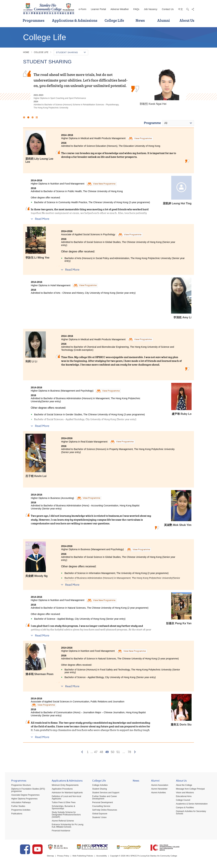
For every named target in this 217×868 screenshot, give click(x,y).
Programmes (34, 20)
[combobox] (178, 123)
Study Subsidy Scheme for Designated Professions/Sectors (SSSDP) (64, 815)
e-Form (82, 9)
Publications (14, 814)
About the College (181, 786)
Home (26, 52)
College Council (181, 801)
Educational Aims (181, 797)
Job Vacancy (151, 9)
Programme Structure (19, 786)
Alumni (164, 20)
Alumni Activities (156, 793)
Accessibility (109, 858)
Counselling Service (99, 807)
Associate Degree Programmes (23, 796)
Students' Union (97, 818)
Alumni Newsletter (157, 790)
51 (118, 752)
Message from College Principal (188, 790)
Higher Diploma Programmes (22, 799)
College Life (114, 20)
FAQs (136, 9)
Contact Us (168, 9)
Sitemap (55, 858)
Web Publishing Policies (89, 858)
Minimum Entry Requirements (63, 786)
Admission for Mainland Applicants (65, 793)
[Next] (135, 752)
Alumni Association (157, 786)
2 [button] (28, 117)
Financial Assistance (59, 831)
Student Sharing (97, 790)
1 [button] (24, 117)
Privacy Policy (69, 858)
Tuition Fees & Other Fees (61, 803)
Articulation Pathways (19, 803)
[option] (108, 90)
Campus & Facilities (182, 808)
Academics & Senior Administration (189, 804)
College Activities (98, 786)
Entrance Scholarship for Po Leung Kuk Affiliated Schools (65, 826)
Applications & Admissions (75, 20)
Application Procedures (60, 790)
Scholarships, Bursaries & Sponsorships (61, 808)
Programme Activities (18, 811)
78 (129, 752)
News (140, 20)
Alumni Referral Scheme (60, 821)
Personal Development (100, 803)
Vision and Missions (182, 793)
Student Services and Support (103, 793)
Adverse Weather (120, 9)
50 (113, 752)
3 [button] (33, 117)
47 (96, 752)
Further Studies (16, 807)
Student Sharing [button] (71, 52)
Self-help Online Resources (102, 811)
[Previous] (82, 752)
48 (101, 752)
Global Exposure (97, 814)
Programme (152, 123)
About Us (187, 20)
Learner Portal (98, 9)
